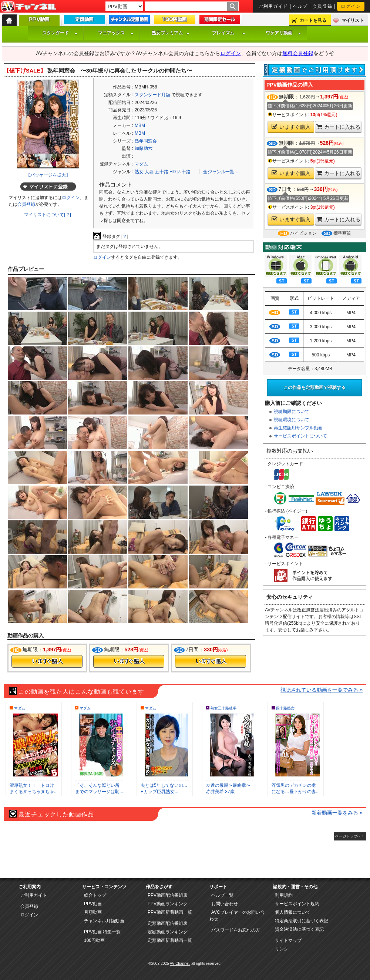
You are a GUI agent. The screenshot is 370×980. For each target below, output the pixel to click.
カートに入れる (338, 127)
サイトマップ (288, 940)
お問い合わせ (225, 904)
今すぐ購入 (47, 661)
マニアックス (116, 33)
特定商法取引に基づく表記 (302, 921)
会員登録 (323, 6)
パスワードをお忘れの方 (236, 930)
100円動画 (94, 940)
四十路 (184, 172)
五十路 (162, 172)
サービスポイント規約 (297, 904)
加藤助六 (144, 148)
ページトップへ (348, 836)
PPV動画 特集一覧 (102, 932)
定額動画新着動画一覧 (170, 940)
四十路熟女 (285, 708)
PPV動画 (93, 904)
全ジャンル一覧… (221, 172)
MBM (140, 125)
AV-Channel (28, 7)
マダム (141, 164)
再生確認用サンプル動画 (298, 428)
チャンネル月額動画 (104, 921)
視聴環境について (292, 420)
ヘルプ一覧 (222, 895)
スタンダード (60, 33)
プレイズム (229, 33)
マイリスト (353, 20)
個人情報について (293, 912)
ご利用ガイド (273, 6)
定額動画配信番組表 (168, 923)
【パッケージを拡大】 (48, 175)
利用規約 (284, 895)
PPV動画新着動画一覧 (170, 912)
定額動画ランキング (168, 932)
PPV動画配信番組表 (168, 895)
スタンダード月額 (152, 95)
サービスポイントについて (300, 436)
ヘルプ (300, 6)
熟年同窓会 (146, 141)
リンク (282, 949)
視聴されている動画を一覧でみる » (322, 690)
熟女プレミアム (171, 33)
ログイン (351, 6)
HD (173, 172)
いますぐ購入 (291, 127)
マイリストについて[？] (48, 215)
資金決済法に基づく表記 (299, 929)
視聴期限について (292, 412)
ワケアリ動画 (283, 33)
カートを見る (313, 20)
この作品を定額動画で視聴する (314, 387)
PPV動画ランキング (168, 904)
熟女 (139, 172)
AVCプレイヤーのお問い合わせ (237, 916)
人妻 (149, 172)
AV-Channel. (180, 964)
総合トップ (95, 895)
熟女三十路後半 (223, 708)
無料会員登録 (298, 53)
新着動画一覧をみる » (337, 813)
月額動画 (93, 912)
